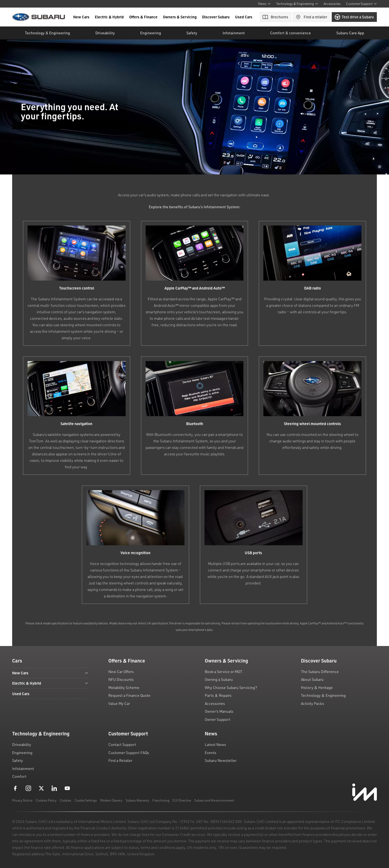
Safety (18, 760)
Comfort (19, 776)
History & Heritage (317, 687)
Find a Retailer (120, 760)
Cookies (66, 800)
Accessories (332, 4)
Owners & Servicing (180, 17)
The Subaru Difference (320, 672)
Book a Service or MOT (224, 672)
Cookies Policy (46, 800)
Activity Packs (313, 703)
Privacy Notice (22, 800)
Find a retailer (311, 17)
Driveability (22, 744)
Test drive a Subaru (354, 17)
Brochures (275, 17)
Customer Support (361, 4)
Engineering (22, 753)
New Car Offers (121, 672)
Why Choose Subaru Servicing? (231, 687)
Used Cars (244, 17)
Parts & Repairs (218, 695)
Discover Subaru (216, 17)
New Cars (81, 17)
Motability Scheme (124, 687)
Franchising (161, 800)
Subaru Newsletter (221, 760)
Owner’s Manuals (219, 711)
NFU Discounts (121, 679)
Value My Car (119, 703)
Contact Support (122, 744)
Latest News (215, 744)
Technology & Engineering (297, 4)
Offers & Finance (143, 17)
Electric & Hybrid (109, 17)
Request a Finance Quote (129, 695)
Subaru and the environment (214, 800)
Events (211, 753)
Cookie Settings (86, 800)
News (264, 4)
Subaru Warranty (137, 800)
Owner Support (218, 719)
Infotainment (23, 768)
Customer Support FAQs (129, 753)
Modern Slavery (111, 800)
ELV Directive (182, 800)
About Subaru (312, 679)
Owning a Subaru (219, 679)
